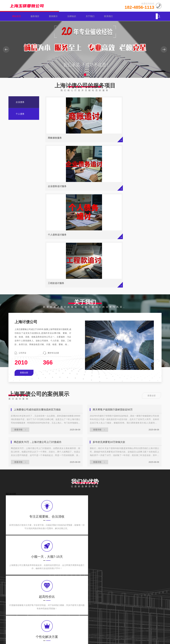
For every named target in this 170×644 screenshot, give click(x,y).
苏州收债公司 (79, 560)
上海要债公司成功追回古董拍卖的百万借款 (39, 315)
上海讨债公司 (97, 560)
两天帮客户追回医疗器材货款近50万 (114, 315)
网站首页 (18, 16)
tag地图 (158, 632)
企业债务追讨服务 (97, 138)
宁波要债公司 (62, 560)
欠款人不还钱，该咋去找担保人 (40, 539)
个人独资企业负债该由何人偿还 (40, 506)
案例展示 (54, 16)
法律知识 (73, 16)
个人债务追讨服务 (137, 138)
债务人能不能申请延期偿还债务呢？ (42, 522)
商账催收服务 (55, 138)
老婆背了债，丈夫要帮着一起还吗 (118, 489)
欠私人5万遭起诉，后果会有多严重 (119, 522)
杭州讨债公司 (45, 560)
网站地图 (148, 632)
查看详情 (21, 335)
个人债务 (20, 114)
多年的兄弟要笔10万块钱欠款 (110, 348)
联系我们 (109, 16)
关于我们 (91, 16)
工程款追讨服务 (56, 187)
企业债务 (20, 102)
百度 (32, 560)
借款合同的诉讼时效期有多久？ (117, 539)
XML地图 (138, 632)
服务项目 (36, 16)
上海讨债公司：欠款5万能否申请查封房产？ (122, 506)
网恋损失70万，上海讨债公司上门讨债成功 (39, 348)
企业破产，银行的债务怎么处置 (40, 489)
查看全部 (24, 278)
